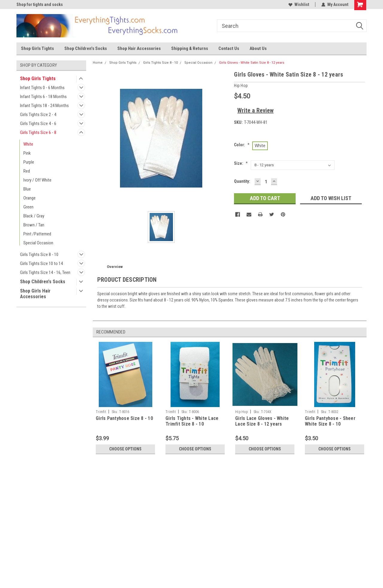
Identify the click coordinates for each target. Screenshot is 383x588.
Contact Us (229, 48)
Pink (27, 153)
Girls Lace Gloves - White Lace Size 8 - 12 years (262, 421)
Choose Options (125, 449)
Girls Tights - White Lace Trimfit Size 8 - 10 (192, 421)
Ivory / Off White (37, 180)
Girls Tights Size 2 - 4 (38, 115)
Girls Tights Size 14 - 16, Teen (45, 272)
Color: (242, 145)
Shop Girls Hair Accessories (35, 294)
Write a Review (255, 110)
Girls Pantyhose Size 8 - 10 (124, 418)
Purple (29, 162)
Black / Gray (34, 216)
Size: (241, 163)
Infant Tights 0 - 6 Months (42, 88)
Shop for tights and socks (40, 4)
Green (28, 207)
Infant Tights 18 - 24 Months (44, 106)
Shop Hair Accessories (139, 48)
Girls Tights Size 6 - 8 (38, 132)
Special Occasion (38, 243)
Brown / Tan (34, 225)
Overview (115, 267)
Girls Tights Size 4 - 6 (38, 124)
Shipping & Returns (190, 48)
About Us (258, 48)
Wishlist (299, 4)
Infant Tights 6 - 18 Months (43, 97)
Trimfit (101, 412)
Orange (29, 198)
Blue (27, 189)
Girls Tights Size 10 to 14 (41, 263)
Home (98, 63)
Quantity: (242, 181)
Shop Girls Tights (37, 48)
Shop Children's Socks (86, 48)
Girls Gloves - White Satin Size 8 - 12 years (252, 63)
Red (27, 171)
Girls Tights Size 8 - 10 (39, 255)
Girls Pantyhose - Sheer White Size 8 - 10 (330, 421)
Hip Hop (241, 412)
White (28, 144)
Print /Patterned (37, 234)
